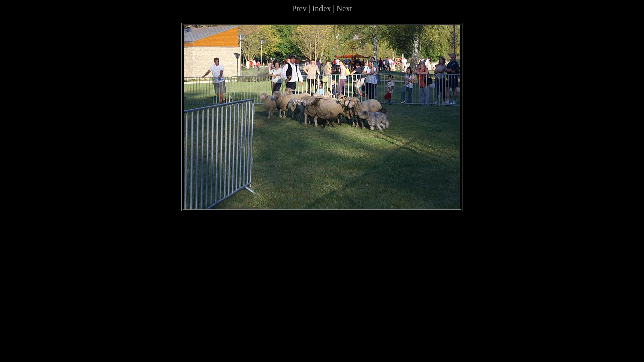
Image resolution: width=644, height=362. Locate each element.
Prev (299, 8)
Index (321, 8)
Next (344, 8)
